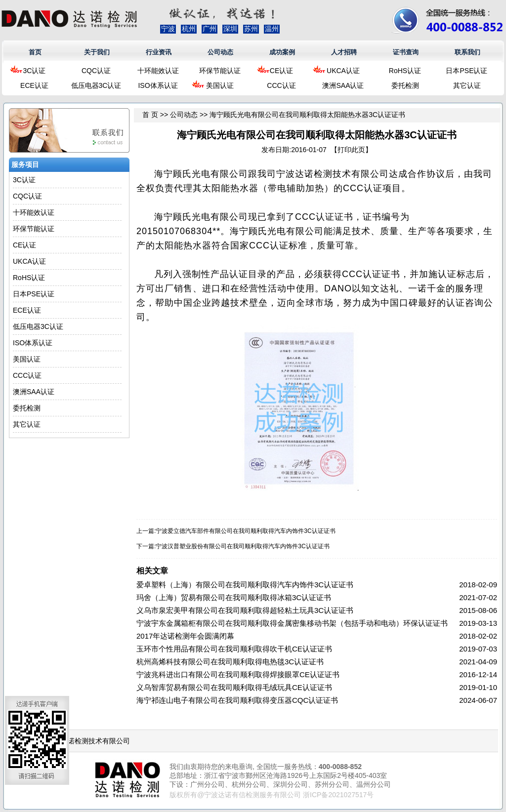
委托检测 (405, 85)
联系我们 (467, 52)
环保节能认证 (220, 71)
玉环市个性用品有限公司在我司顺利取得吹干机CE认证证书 (234, 649)
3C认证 (35, 71)
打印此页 (351, 150)
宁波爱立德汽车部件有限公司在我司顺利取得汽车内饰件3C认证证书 (245, 531)
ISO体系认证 (158, 85)
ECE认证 (34, 85)
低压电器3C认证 (96, 85)
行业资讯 (159, 52)
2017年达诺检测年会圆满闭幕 (185, 636)
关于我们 (97, 52)
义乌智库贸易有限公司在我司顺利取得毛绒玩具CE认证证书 (234, 687)
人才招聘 (344, 52)
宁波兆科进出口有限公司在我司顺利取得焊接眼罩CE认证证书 (238, 674)
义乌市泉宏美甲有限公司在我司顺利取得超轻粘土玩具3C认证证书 (245, 610)
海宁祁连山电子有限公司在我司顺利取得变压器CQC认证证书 (237, 700)
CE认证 (281, 71)
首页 (35, 52)
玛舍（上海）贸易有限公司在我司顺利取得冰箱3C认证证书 (234, 597)
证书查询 (406, 52)
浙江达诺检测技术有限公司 (88, 741)
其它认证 (467, 85)
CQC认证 (96, 71)
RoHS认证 (405, 71)
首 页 (150, 115)
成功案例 (282, 52)
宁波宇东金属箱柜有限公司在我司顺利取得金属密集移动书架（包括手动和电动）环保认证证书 (292, 623)
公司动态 (220, 52)
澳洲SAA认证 (343, 85)
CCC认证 (281, 85)
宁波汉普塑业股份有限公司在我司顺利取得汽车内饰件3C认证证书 (242, 546)
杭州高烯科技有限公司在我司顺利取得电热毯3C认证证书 (230, 662)
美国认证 (220, 85)
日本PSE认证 (466, 71)
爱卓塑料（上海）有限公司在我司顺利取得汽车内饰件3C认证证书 (245, 585)
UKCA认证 (343, 71)
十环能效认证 (158, 71)
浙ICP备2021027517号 (338, 795)
